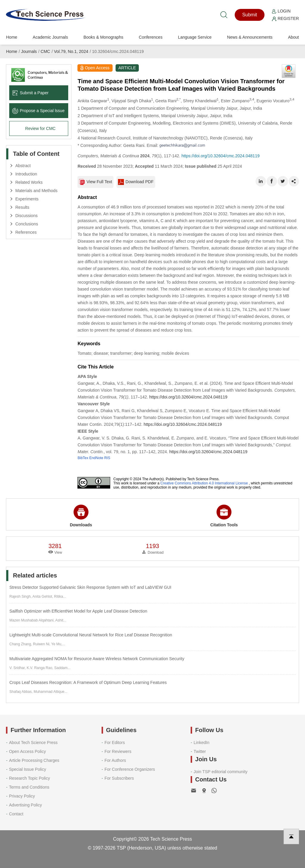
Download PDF (136, 182)
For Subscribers (119, 778)
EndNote (96, 458)
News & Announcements (250, 37)
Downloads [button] (81, 516)
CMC (45, 51)
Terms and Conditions (29, 787)
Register (285, 18)
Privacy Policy (22, 796)
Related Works (29, 182)
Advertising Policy (25, 805)
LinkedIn (201, 743)
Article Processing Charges (34, 760)
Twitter (200, 751)
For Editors (115, 743)
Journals (29, 51)
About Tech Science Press (33, 743)
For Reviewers (118, 751)
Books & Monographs (103, 37)
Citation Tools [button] (224, 516)
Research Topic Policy (29, 778)
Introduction (26, 174)
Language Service (195, 37)
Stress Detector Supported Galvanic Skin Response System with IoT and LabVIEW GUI (90, 587)
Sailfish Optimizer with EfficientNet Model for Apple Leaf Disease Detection (78, 611)
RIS (107, 458)
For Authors (115, 760)
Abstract (23, 166)
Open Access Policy (27, 751)
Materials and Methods (36, 191)
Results (22, 207)
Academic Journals (50, 37)
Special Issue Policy (28, 769)
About (294, 37)
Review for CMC (41, 128)
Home (11, 37)
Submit (250, 15)
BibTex (83, 458)
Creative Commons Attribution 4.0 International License (204, 483)
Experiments (27, 199)
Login (281, 11)
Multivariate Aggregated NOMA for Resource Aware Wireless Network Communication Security (97, 659)
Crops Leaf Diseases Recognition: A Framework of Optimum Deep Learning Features (88, 682)
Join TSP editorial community (221, 772)
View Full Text (95, 182)
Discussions (26, 216)
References (26, 232)
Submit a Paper (30, 93)
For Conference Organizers (130, 769)
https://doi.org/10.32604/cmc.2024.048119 (220, 156)
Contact (16, 814)
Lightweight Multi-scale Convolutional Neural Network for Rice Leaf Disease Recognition (91, 635)
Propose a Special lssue (38, 111)
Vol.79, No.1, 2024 (71, 51)
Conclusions (27, 224)
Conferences (151, 37)
